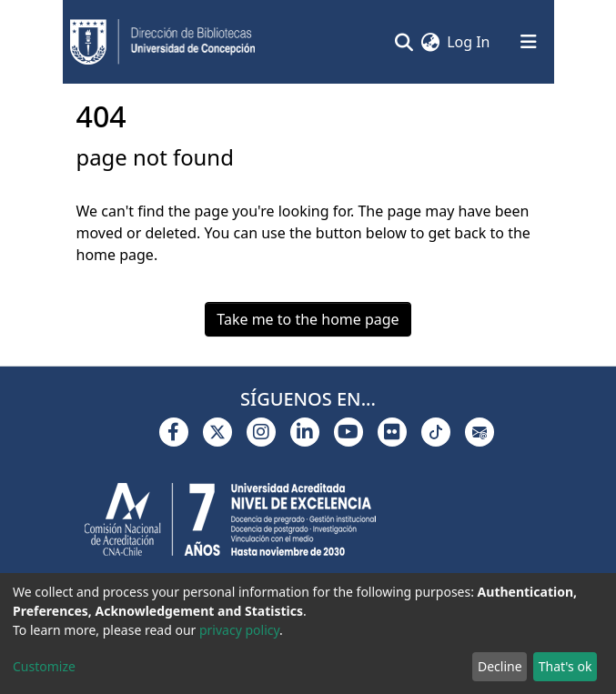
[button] (430, 42)
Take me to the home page (308, 319)
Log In (469, 42)
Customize (44, 666)
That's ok (566, 666)
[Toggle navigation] (529, 42)
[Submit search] (404, 42)
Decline (500, 666)
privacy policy (239, 630)
